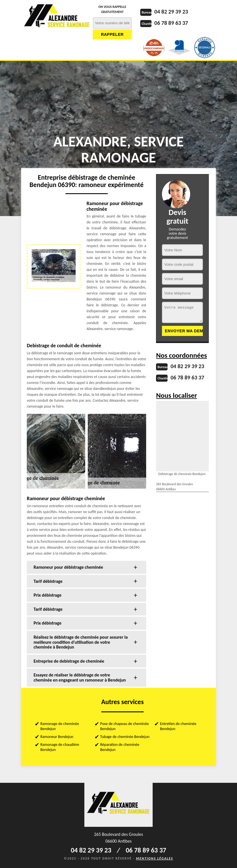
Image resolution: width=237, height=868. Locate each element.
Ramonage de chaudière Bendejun (60, 747)
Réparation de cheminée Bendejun (120, 747)
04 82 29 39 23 (171, 12)
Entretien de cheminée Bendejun (178, 726)
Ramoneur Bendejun (57, 737)
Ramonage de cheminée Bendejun (60, 726)
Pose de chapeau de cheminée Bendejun (124, 726)
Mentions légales (155, 858)
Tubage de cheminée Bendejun (125, 737)
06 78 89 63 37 (171, 23)
